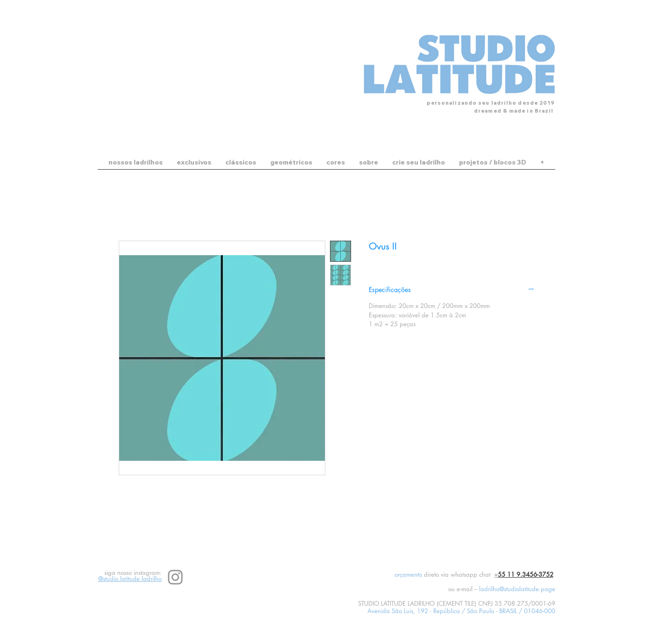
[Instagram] (175, 577)
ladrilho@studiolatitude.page (517, 589)
